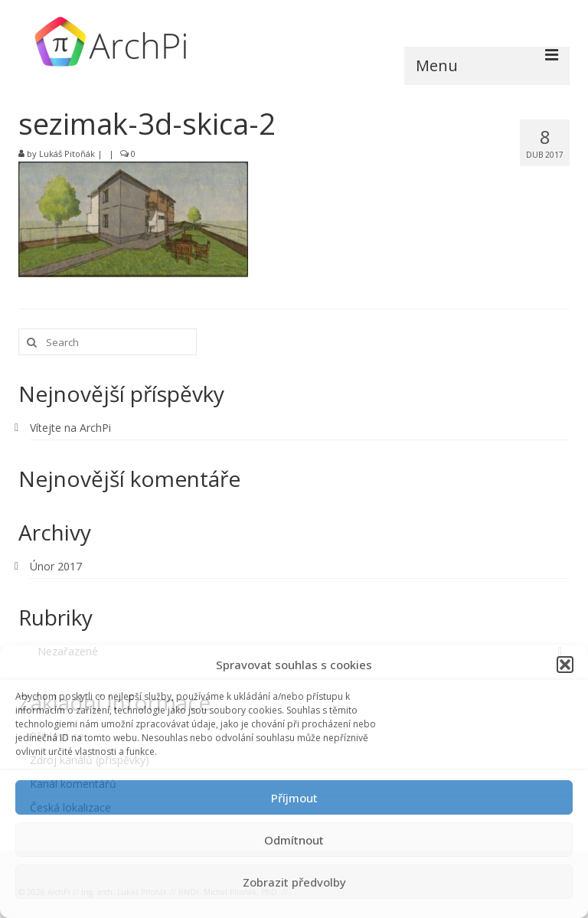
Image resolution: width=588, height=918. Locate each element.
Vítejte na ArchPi (70, 428)
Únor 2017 (56, 566)
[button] (565, 665)
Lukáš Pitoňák (67, 154)
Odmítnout (294, 840)
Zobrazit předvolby (294, 882)
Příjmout (294, 798)
